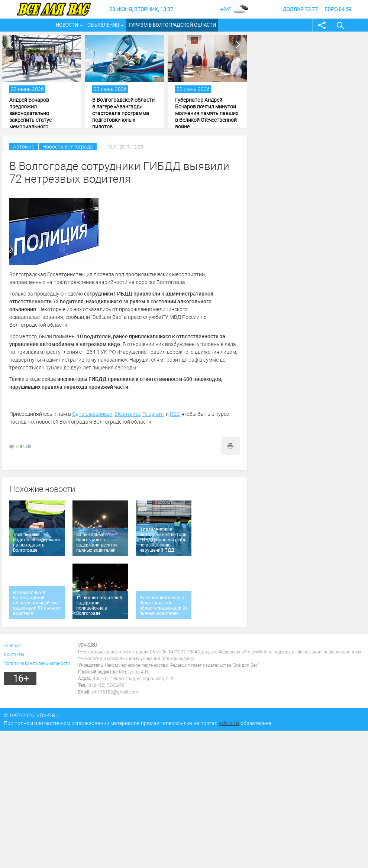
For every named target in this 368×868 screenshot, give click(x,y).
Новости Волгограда (68, 146)
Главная (12, 645)
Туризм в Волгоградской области (172, 25)
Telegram (153, 414)
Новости (67, 25)
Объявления (103, 25)
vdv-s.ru (229, 723)
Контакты (14, 654)
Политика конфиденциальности (37, 663)
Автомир (24, 146)
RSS (175, 414)
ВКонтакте (127, 414)
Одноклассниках (92, 414)
